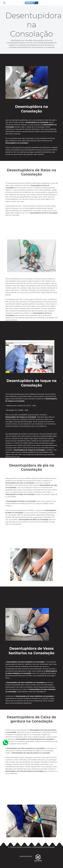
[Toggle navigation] (4, 3)
